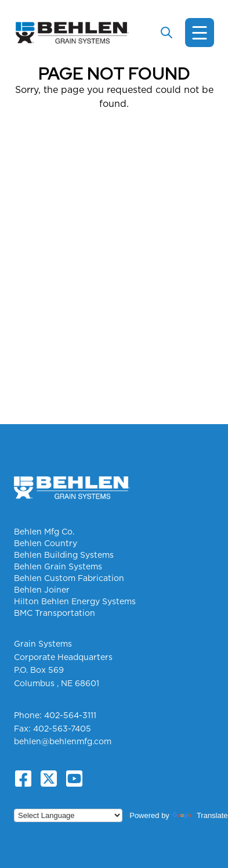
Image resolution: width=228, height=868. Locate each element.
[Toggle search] (167, 33)
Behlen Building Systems (64, 555)
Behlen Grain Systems (58, 566)
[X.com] (49, 779)
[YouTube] (74, 779)
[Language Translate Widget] (68, 815)
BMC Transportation (55, 613)
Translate (200, 815)
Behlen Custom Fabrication (69, 578)
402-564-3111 (70, 715)
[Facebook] (23, 779)
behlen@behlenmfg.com (63, 741)
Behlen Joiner (42, 590)
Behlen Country (46, 543)
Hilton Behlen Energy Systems (75, 601)
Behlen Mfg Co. (44, 532)
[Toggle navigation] (200, 33)
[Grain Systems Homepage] (72, 33)
